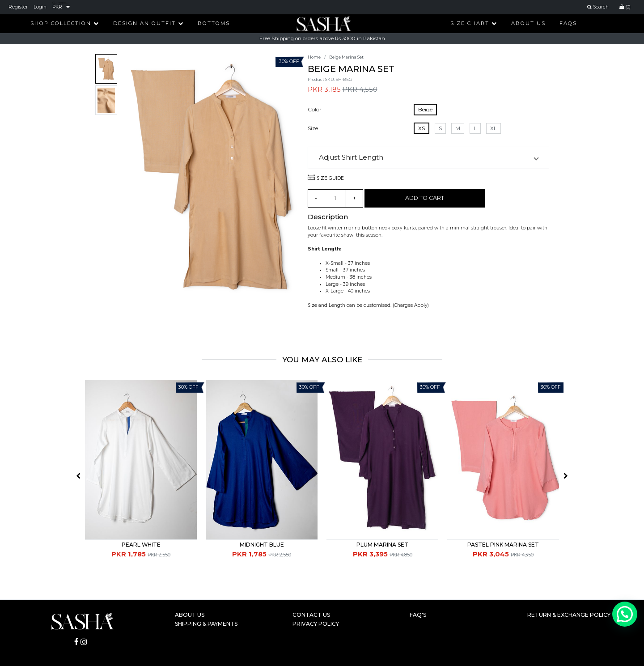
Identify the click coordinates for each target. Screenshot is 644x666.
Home (314, 57)
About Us (528, 23)
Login (40, 7)
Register (18, 7)
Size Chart (474, 23)
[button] (428, 158)
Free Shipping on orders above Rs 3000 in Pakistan (322, 38)
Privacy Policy (316, 624)
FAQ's (418, 615)
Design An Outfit (148, 23)
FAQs (568, 23)
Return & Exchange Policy (569, 615)
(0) (625, 7)
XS (422, 128)
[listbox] (61, 7)
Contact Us (311, 615)
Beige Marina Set (346, 57)
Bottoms (214, 23)
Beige (425, 109)
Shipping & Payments (206, 624)
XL (494, 128)
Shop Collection (65, 23)
